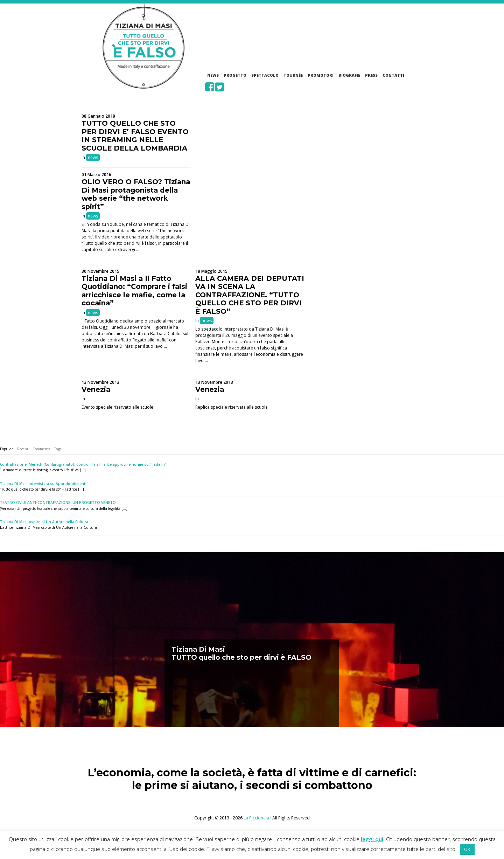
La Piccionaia (256, 818)
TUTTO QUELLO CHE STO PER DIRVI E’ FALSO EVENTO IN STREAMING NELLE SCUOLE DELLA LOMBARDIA (135, 136)
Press (371, 75)
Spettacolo (265, 75)
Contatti (393, 75)
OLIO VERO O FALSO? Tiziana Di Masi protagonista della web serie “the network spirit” (136, 194)
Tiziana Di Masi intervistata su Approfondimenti (43, 484)
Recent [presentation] (23, 449)
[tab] (6, 449)
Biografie (349, 75)
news (93, 157)
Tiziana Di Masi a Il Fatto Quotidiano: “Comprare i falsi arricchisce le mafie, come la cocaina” (134, 291)
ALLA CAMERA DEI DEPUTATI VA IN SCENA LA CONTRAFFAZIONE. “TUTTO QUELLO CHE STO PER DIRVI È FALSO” (250, 295)
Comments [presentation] (41, 449)
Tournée (293, 75)
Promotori (321, 75)
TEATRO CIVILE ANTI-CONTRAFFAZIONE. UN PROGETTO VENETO (58, 503)
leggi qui (372, 839)
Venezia (96, 389)
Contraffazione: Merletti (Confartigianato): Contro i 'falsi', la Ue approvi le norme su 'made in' (83, 464)
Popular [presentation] (6, 449)
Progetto (235, 75)
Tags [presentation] (58, 449)
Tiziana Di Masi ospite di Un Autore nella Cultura (44, 522)
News (213, 75)
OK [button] (467, 849)
